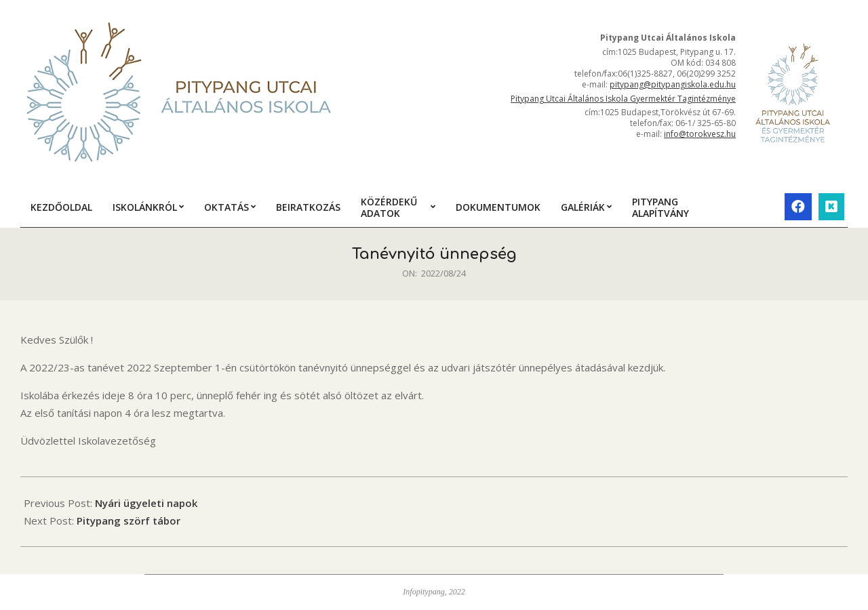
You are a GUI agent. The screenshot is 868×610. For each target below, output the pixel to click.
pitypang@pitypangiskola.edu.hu (673, 84)
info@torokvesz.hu (700, 134)
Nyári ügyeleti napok (146, 503)
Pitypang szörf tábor (129, 521)
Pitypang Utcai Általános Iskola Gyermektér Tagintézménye (623, 99)
